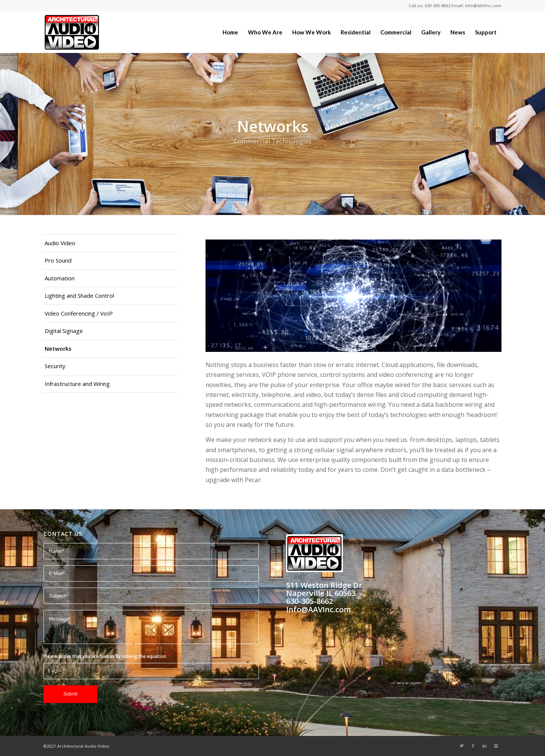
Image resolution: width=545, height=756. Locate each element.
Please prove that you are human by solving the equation (107, 656)
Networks (58, 348)
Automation (60, 278)
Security (55, 366)
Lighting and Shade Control (79, 296)
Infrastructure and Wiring (77, 384)
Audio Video (60, 243)
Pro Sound (58, 260)
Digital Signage (64, 331)
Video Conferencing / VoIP (79, 313)
